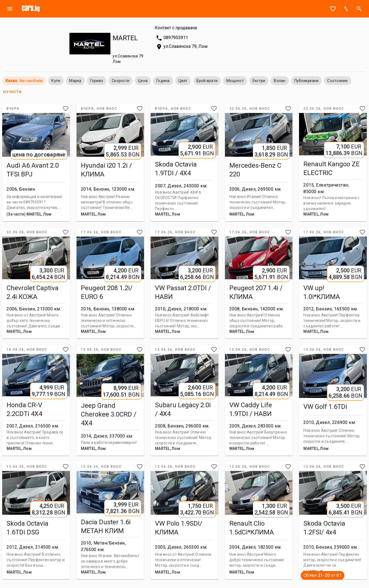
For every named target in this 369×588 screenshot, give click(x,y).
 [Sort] (346, 9)
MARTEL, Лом (39, 214)
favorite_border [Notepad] (333, 9)
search (359, 9)
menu (10, 9)
